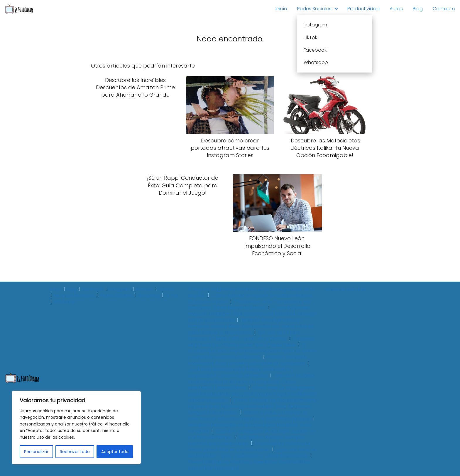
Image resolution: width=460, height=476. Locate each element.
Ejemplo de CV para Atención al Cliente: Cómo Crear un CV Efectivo (244, 335)
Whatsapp (65, 302)
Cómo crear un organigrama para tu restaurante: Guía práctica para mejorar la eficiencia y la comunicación (252, 394)
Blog (418, 9)
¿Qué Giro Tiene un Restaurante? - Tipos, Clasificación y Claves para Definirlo (252, 453)
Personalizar (36, 452)
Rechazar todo (75, 452)
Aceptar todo (115, 452)
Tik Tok (171, 295)
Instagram (120, 289)
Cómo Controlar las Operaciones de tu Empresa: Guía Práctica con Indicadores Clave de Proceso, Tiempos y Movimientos (252, 406)
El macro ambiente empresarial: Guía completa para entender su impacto (247, 360)
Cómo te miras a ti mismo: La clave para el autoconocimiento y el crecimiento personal (249, 416)
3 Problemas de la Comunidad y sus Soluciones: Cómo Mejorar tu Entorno (249, 305)
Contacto (444, 9)
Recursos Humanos (74, 295)
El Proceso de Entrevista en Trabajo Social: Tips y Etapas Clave (251, 342)
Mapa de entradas (346, 290)
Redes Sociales (314, 9)
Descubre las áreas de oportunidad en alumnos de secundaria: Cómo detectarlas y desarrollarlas (251, 382)
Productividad (363, 9)
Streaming (148, 295)
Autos (396, 9)
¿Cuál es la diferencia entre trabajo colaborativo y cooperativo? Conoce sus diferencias (241, 372)
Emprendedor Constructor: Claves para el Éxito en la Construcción (250, 446)
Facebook (92, 289)
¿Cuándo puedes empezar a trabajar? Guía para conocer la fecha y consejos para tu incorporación (252, 314)
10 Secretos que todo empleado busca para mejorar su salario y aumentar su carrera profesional (252, 351)
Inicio (281, 9)
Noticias (144, 289)
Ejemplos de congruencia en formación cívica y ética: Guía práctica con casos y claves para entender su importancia (250, 326)
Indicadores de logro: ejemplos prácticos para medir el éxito (246, 440)
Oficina (166, 289)
